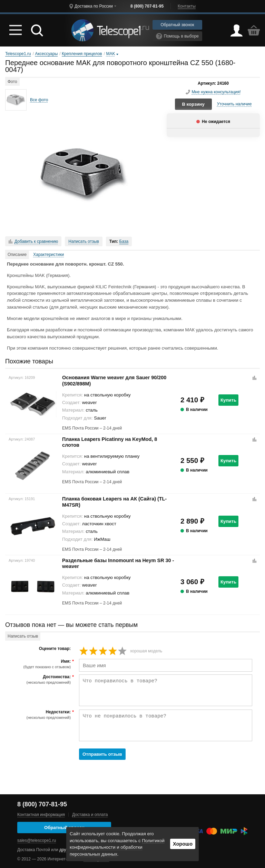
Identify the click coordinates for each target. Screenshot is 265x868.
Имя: (39, 664)
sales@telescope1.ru (37, 840)
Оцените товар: (55, 649)
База (124, 241)
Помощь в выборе (177, 36)
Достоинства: (39, 680)
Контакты (187, 6)
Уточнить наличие (234, 104)
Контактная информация (41, 815)
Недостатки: (39, 715)
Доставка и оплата (90, 815)
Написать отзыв (84, 241)
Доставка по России (94, 6)
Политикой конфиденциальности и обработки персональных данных (117, 848)
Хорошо (183, 844)
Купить (228, 400)
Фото (12, 82)
